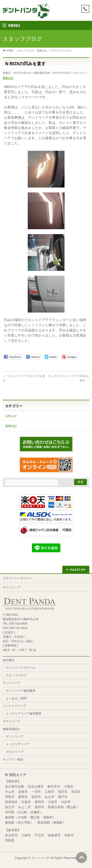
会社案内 (9, 660)
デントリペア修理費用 (21, 691)
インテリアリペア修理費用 (24, 714)
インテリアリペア (14, 706)
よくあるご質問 (16, 698)
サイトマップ (12, 587)
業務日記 (8, 78)
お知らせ (11, 416)
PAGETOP (78, 570)
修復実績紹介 (12, 729)
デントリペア (12, 683)
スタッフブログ (16, 675)
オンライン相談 (13, 759)
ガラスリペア (12, 721)
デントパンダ (40, 858)
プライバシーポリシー (17, 578)
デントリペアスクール (21, 668)
